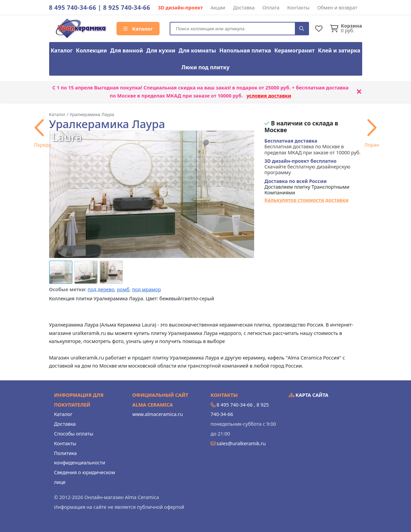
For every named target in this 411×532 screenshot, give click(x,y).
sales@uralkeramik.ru (241, 443)
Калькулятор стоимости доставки (306, 200)
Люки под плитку (205, 67)
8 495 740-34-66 (73, 7)
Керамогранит (295, 50)
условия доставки (269, 96)
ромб (123, 289)
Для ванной (127, 50)
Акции (218, 8)
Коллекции (92, 50)
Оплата (271, 8)
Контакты (298, 8)
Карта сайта (309, 395)
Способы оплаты (74, 434)
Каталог (138, 29)
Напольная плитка (245, 50)
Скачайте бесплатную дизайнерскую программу (307, 167)
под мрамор (146, 289)
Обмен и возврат (337, 8)
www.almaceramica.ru (158, 414)
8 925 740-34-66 (127, 7)
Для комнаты (197, 50)
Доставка (244, 8)
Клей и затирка (339, 50)
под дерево (101, 289)
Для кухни (161, 50)
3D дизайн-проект (180, 8)
